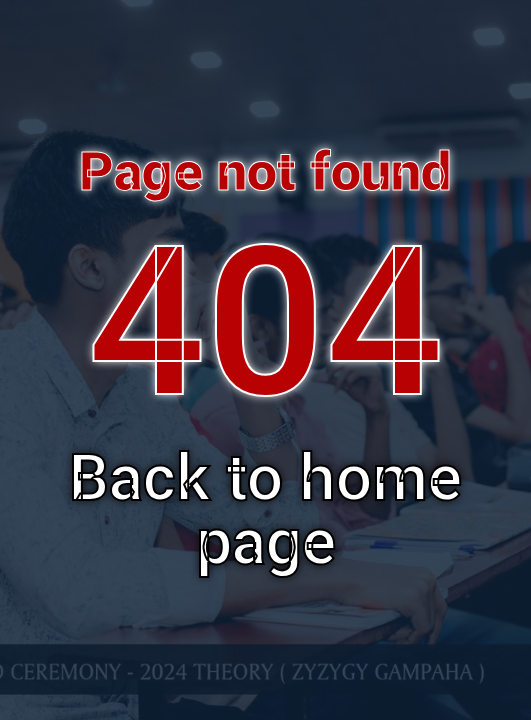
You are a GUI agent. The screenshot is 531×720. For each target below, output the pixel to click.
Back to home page (265, 510)
